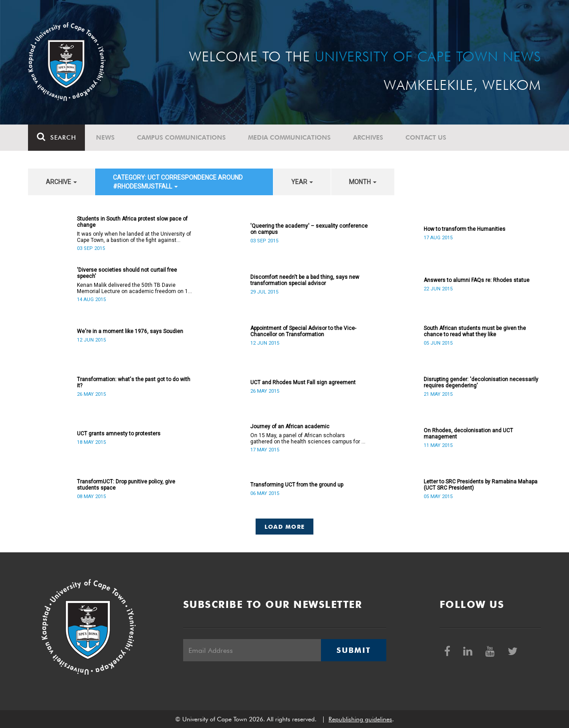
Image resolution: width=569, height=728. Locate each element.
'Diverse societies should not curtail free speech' (127, 273)
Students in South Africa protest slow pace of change (132, 222)
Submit (353, 650)
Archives (368, 137)
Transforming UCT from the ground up (297, 485)
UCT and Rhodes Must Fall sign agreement (303, 382)
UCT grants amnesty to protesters (119, 434)
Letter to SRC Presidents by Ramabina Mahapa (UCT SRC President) (481, 485)
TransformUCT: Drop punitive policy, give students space (126, 485)
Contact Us (426, 137)
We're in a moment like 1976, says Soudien (130, 331)
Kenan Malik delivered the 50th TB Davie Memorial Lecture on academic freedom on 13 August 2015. (134, 288)
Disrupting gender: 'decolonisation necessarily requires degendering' (481, 382)
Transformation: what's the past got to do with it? (134, 382)
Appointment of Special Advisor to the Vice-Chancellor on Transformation (303, 331)
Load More (285, 527)
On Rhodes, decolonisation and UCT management (468, 434)
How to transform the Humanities (465, 229)
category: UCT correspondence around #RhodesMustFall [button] (178, 182)
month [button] (363, 182)
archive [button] (61, 182)
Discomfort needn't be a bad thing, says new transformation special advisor (305, 280)
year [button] (302, 182)
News (105, 137)
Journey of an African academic (290, 426)
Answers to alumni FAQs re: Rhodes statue (477, 280)
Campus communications (181, 137)
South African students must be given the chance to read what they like (475, 331)
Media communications (289, 137)
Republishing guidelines (360, 719)
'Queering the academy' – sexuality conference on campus (309, 229)
